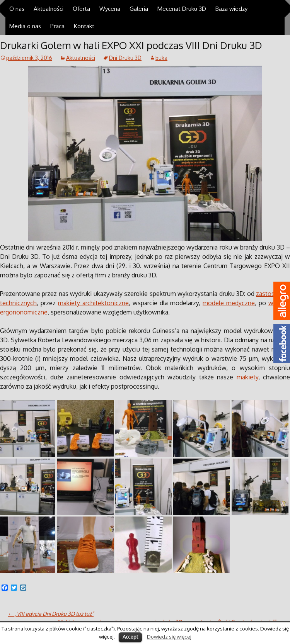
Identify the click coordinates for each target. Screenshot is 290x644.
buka (161, 58)
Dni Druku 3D (125, 58)
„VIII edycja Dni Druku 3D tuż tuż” (51, 614)
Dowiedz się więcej (169, 636)
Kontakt (84, 26)
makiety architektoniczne (93, 303)
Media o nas (25, 26)
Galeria (139, 9)
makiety (247, 377)
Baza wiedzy (231, 9)
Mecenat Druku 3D (182, 9)
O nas (17, 9)
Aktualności (49, 9)
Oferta (81, 9)
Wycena (110, 9)
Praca (57, 26)
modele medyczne (229, 303)
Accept (130, 637)
